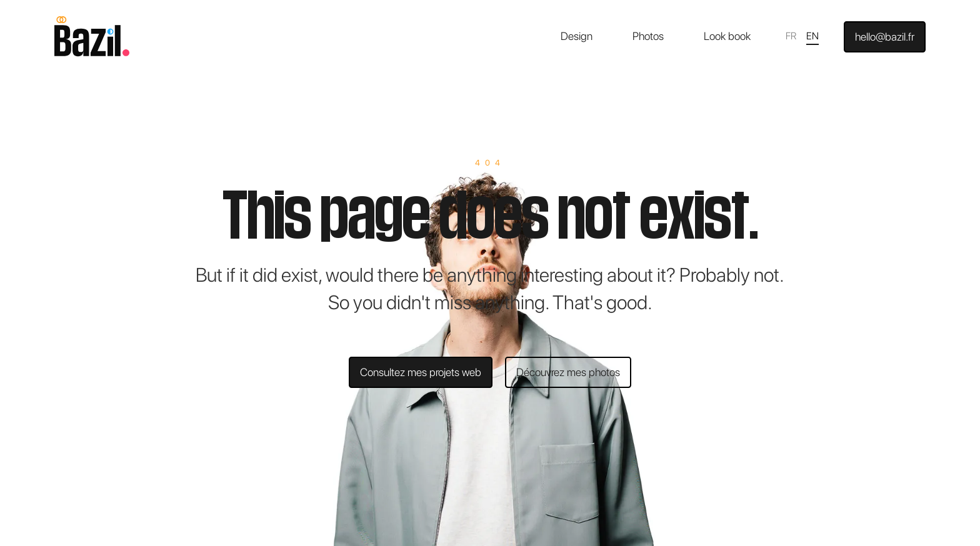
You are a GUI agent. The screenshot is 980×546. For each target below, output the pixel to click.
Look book (727, 36)
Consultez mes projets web (421, 372)
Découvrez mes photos (568, 372)
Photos (648, 36)
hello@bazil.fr (885, 37)
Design (577, 36)
